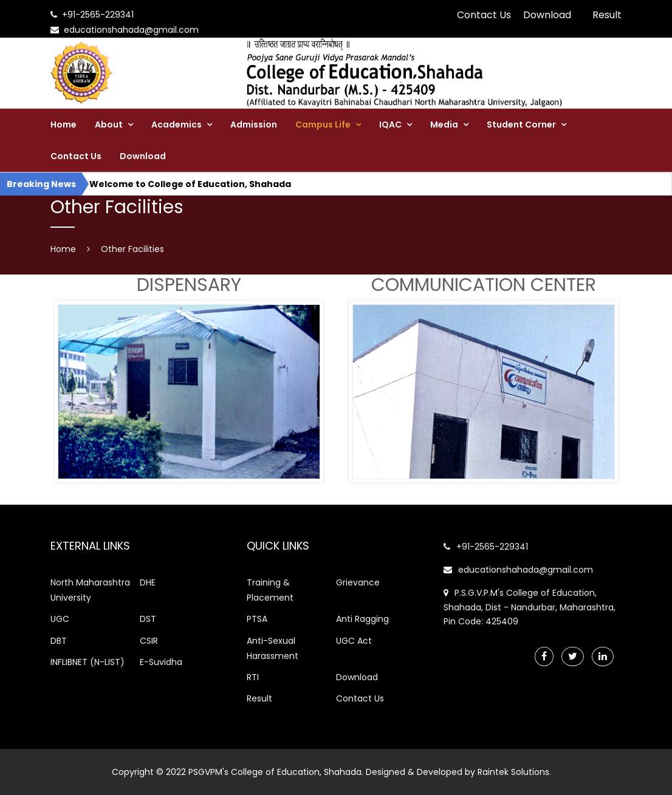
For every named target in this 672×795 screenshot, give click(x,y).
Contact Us (484, 15)
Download (547, 15)
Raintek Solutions (513, 772)
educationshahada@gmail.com (518, 570)
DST (148, 619)
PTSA (257, 619)
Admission (254, 125)
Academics (177, 125)
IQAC (390, 125)
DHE (148, 582)
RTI (253, 677)
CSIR (149, 641)
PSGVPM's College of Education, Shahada (275, 772)
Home (63, 125)
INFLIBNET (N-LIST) (87, 662)
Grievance (358, 582)
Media (444, 125)
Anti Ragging (362, 619)
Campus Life (323, 125)
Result (607, 15)
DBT (59, 641)
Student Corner (521, 125)
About (109, 125)
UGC (60, 619)
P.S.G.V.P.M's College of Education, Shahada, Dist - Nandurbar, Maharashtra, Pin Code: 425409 (530, 607)
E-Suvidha (161, 662)
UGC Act (354, 641)
